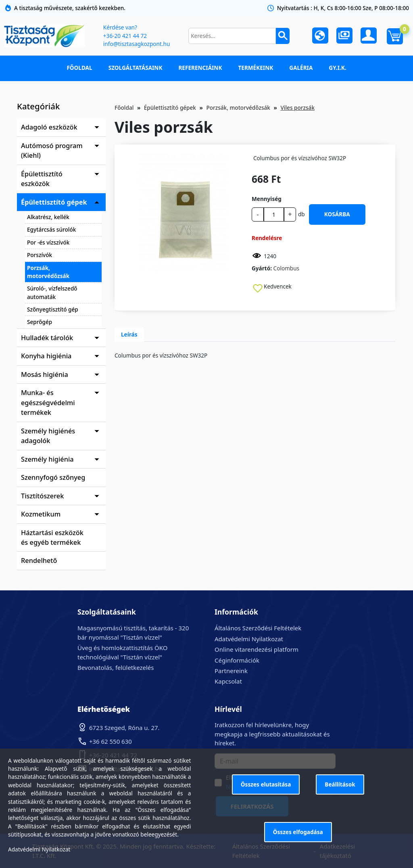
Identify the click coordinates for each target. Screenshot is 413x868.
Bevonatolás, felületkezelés (116, 667)
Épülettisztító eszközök (42, 179)
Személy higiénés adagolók (48, 436)
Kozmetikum (41, 514)
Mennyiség (267, 199)
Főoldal (79, 68)
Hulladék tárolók (47, 338)
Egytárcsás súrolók (51, 229)
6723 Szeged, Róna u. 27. (124, 728)
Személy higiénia (47, 459)
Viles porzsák (297, 108)
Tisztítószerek (42, 496)
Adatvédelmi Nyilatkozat (249, 639)
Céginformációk (237, 660)
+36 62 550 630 (111, 741)
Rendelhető (39, 561)
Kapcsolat (228, 681)
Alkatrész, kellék (48, 217)
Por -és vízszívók (48, 242)
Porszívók (40, 255)
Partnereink (231, 671)
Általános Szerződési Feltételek (258, 628)
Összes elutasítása (266, 784)
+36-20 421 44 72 (125, 36)
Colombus (287, 268)
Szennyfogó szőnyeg (53, 477)
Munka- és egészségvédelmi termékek (48, 403)
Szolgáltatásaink (136, 68)
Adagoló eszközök (49, 127)
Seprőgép (40, 322)
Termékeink (256, 68)
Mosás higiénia (45, 374)
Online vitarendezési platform (257, 649)
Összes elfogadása (298, 832)
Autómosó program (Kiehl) (52, 151)
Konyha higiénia (46, 356)
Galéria (301, 68)
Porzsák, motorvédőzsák (48, 272)
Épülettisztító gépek (54, 202)
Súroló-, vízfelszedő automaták (52, 292)
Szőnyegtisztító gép (53, 309)
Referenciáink (200, 68)
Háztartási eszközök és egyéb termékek (52, 538)
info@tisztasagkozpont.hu (137, 44)
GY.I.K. (337, 68)
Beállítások (340, 784)
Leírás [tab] (129, 334)
